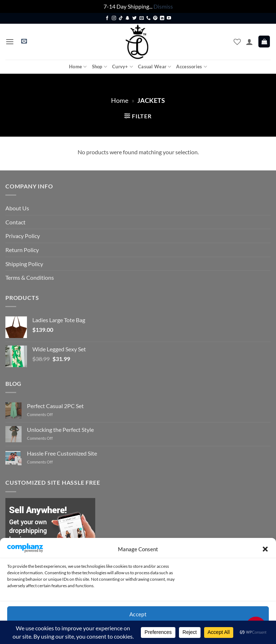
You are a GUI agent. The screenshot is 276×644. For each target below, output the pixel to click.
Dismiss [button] (163, 6)
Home (78, 67)
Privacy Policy (23, 236)
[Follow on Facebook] (107, 18)
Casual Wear (155, 67)
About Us (17, 208)
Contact (15, 222)
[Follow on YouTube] (169, 18)
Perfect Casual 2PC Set (55, 406)
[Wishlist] (237, 42)
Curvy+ (123, 67)
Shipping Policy (24, 264)
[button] (265, 549)
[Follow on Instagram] (114, 18)
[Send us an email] (142, 18)
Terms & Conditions (30, 277)
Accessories (191, 67)
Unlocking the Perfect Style (60, 430)
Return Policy (22, 250)
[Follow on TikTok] (121, 18)
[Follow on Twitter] (134, 18)
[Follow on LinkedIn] (162, 18)
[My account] (249, 42)
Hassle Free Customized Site (62, 453)
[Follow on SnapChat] (128, 18)
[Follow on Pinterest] (155, 18)
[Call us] (148, 18)
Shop (100, 67)
